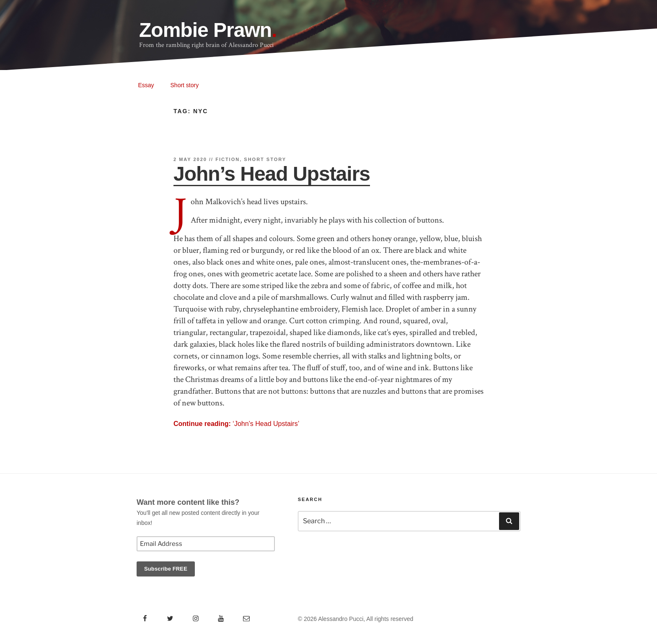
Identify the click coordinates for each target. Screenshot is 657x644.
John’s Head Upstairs (272, 174)
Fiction (228, 159)
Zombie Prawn (205, 30)
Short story (185, 85)
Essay (146, 85)
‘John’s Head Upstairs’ (236, 424)
